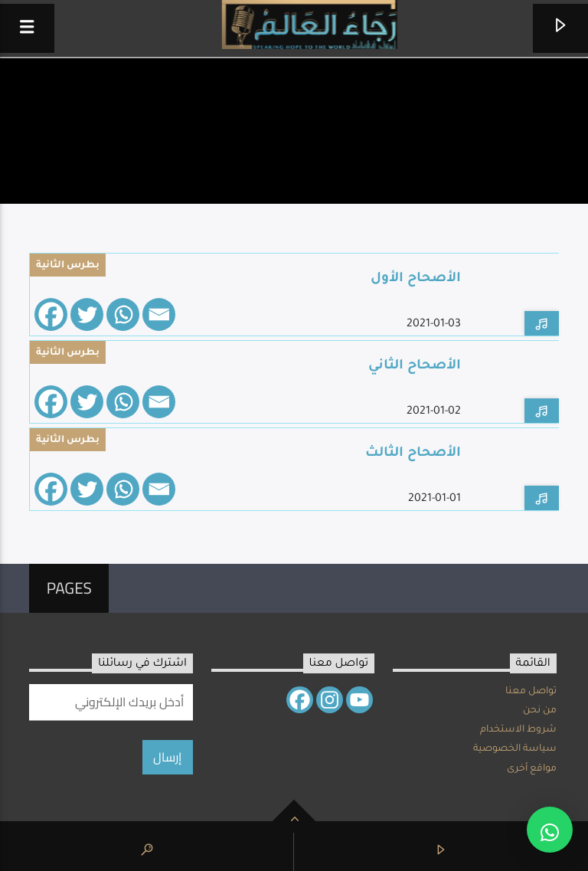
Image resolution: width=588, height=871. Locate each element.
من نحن (540, 711)
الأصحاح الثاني (415, 367)
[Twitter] (87, 314)
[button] (550, 830)
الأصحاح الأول (416, 279)
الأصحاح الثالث (413, 454)
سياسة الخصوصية (515, 749)
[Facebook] (51, 314)
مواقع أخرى (532, 769)
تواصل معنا (531, 692)
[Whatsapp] (123, 314)
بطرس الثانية (68, 266)
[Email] (159, 314)
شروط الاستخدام (518, 730)
